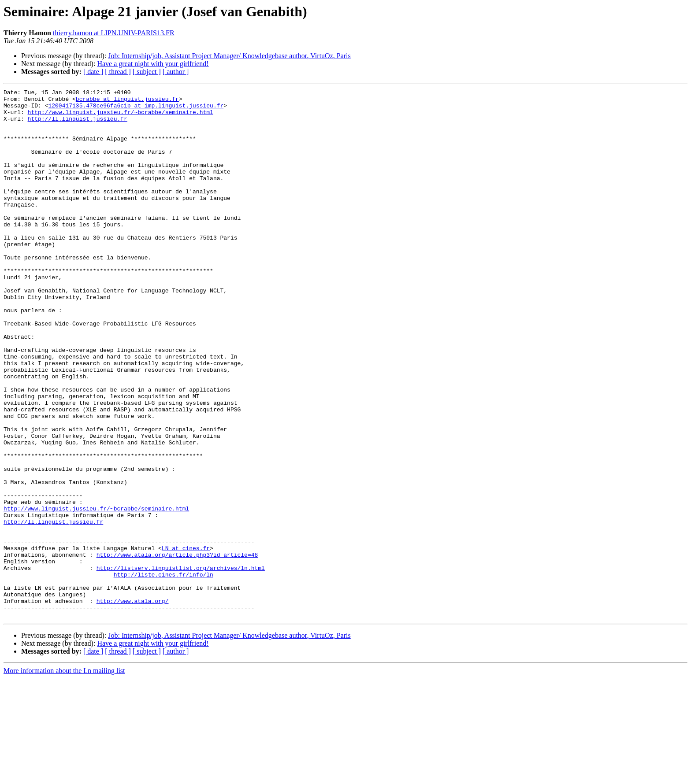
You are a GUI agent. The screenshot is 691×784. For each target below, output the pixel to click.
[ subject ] (147, 72)
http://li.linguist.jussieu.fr (78, 125)
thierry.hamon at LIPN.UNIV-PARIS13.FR (114, 33)
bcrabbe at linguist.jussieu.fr (127, 101)
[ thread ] (118, 72)
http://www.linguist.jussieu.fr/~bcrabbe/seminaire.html (121, 117)
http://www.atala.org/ (133, 704)
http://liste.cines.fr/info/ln (163, 672)
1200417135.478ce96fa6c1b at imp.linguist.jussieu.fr (136, 109)
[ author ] (176, 72)
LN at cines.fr (186, 640)
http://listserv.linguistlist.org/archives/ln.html (181, 664)
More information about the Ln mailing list (64, 776)
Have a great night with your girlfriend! (153, 64)
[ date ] (93, 72)
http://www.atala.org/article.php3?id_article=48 (177, 648)
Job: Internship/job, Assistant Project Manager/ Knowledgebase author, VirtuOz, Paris (229, 56)
